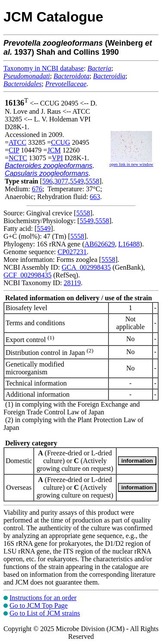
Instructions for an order (43, 598)
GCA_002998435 (86, 267)
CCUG (60, 142)
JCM (54, 150)
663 (95, 197)
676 (37, 189)
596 (48, 181)
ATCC (17, 142)
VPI (57, 158)
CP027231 (72, 252)
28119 (72, 283)
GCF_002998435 (27, 275)
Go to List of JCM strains (45, 613)
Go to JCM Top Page (39, 605)
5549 (77, 181)
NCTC (18, 158)
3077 (61, 181)
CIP (14, 150)
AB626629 (100, 244)
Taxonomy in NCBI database (44, 68)
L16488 (129, 244)
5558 (92, 181)
